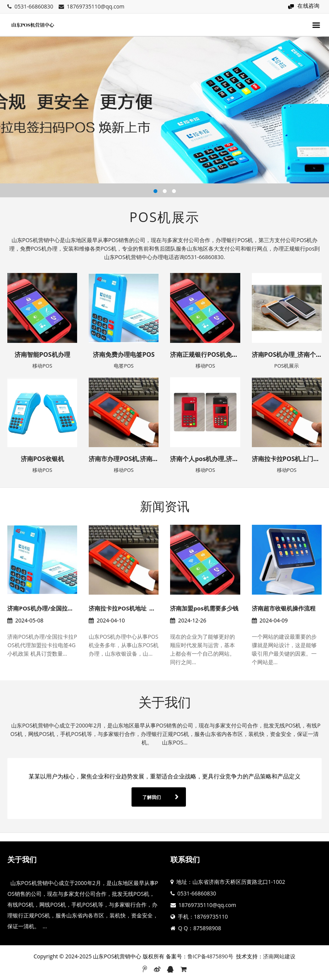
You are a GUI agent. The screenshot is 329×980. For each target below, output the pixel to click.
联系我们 (185, 860)
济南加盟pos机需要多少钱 (204, 608)
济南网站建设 (279, 956)
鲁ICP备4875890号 (210, 956)
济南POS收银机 (42, 459)
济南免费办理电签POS (124, 354)
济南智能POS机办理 (42, 354)
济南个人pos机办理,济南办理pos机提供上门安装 (237, 459)
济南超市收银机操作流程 (284, 608)
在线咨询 (309, 6)
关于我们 (165, 702)
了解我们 (152, 797)
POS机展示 (165, 217)
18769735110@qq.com (96, 6)
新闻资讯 (165, 506)
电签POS (124, 366)
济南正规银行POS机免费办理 (210, 354)
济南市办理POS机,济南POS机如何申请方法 (148, 459)
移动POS (42, 366)
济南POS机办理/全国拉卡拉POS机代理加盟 (63, 608)
